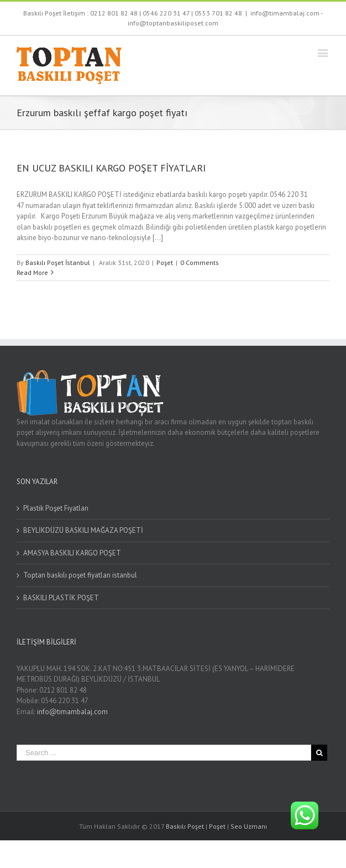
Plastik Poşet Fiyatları (56, 508)
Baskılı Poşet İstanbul (58, 263)
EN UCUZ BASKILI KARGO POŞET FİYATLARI (111, 168)
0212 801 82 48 (114, 13)
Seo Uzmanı (249, 826)
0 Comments (200, 263)
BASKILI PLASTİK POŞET (61, 598)
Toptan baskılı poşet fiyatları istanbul (80, 575)
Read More (32, 272)
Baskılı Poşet (185, 826)
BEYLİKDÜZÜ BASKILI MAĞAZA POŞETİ (83, 530)
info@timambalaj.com (72, 712)
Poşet (165, 263)
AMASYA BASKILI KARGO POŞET (72, 553)
